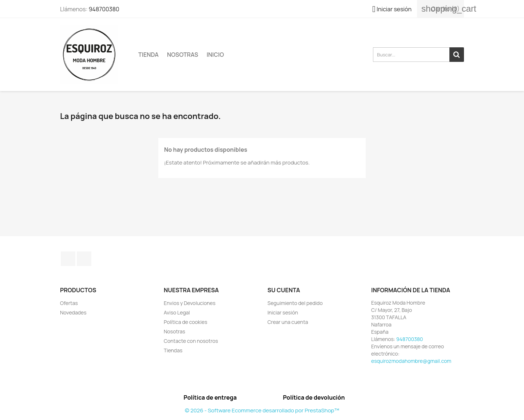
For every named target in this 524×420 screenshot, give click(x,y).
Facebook (68, 259)
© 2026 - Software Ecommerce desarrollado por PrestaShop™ (262, 410)
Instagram (84, 259)
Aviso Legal (177, 312)
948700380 (104, 9)
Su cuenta (284, 290)
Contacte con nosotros (191, 341)
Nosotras (183, 55)
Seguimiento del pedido (295, 303)
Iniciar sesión (283, 312)
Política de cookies (186, 322)
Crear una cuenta (288, 322)
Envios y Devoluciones (190, 303)
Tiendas (173, 350)
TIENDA (148, 55)
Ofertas (69, 303)
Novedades (73, 312)
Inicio (215, 55)
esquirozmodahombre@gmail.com (411, 361)
